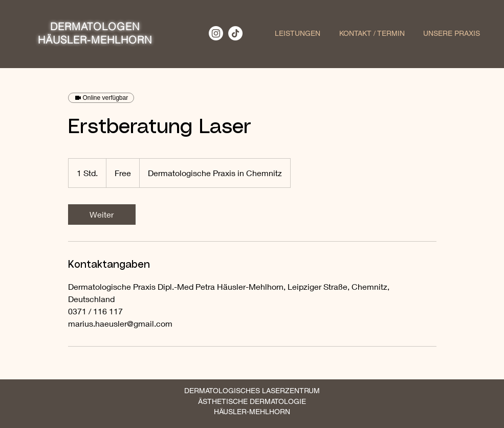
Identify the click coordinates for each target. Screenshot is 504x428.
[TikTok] (235, 33)
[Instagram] (216, 33)
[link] (102, 215)
